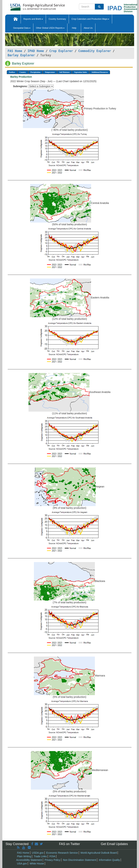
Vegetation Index (81, 72)
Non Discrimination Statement (80, 860)
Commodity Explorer (95, 51)
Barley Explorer (21, 55)
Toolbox (12, 72)
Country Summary (57, 19)
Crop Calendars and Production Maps (90, 19)
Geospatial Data (22, 28)
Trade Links (40, 856)
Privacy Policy (52, 860)
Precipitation (35, 72)
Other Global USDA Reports (50, 28)
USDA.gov (38, 853)
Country (23, 72)
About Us (88, 28)
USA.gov (22, 864)
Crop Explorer (61, 51)
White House (37, 864)
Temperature (50, 72)
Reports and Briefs (33, 19)
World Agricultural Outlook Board (99, 853)
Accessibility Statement (29, 860)
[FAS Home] (29, 6)
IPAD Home (36, 51)
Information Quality (109, 860)
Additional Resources (100, 72)
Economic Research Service (62, 853)
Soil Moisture (64, 72)
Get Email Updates (114, 844)
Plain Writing (24, 856)
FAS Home (15, 51)
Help (74, 28)
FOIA (52, 856)
